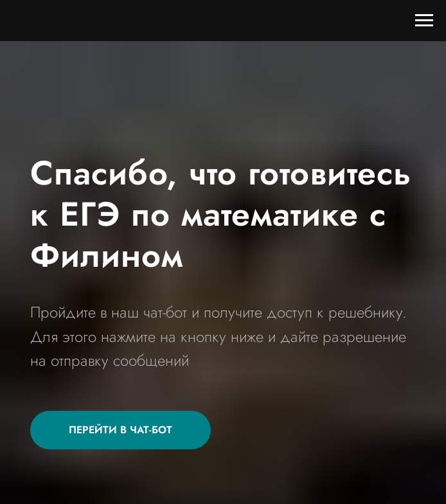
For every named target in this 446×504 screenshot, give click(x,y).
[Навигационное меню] (424, 21)
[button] (120, 430)
